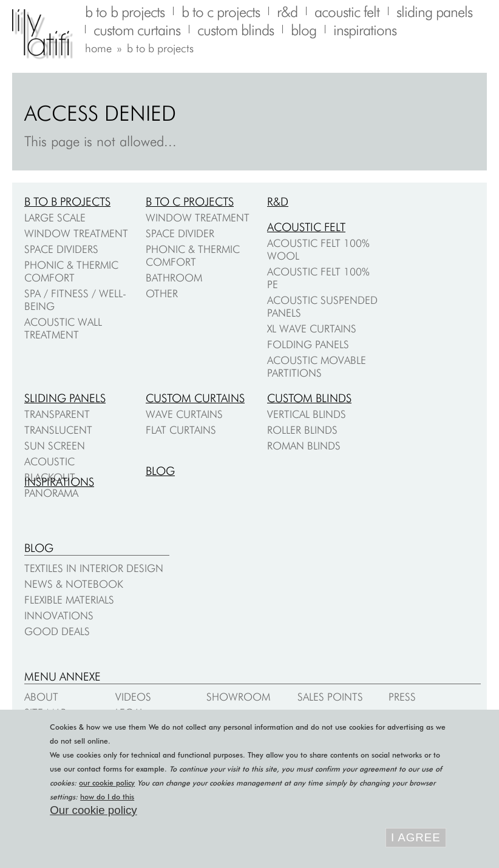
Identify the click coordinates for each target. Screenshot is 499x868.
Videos (133, 697)
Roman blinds (304, 446)
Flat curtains (181, 430)
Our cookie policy (93, 810)
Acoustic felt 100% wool (318, 249)
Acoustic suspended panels (322, 306)
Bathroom (174, 278)
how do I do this (107, 797)
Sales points (330, 697)
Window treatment (76, 233)
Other (162, 293)
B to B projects (67, 201)
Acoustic (49, 461)
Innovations (59, 615)
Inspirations (59, 482)
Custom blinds (309, 398)
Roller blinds (302, 430)
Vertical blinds (307, 414)
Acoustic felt (306, 227)
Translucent (58, 430)
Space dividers (61, 249)
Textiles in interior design (94, 568)
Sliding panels (65, 398)
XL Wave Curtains (312, 328)
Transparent (57, 414)
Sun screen (55, 446)
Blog (160, 471)
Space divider (180, 233)
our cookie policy (107, 783)
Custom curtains (195, 398)
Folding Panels (308, 344)
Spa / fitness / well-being (75, 300)
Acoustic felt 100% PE (318, 278)
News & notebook (74, 584)
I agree (416, 837)
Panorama (51, 493)
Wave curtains (184, 414)
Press (402, 697)
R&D (278, 201)
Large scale (55, 217)
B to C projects (190, 201)
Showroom (238, 697)
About (41, 697)
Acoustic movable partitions (317, 366)
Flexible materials (69, 600)
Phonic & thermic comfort (71, 271)
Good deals (57, 631)
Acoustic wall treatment (63, 328)
